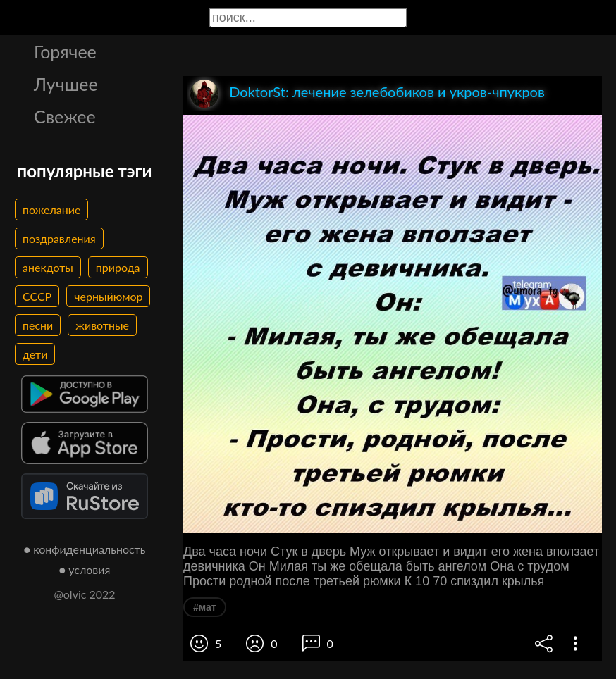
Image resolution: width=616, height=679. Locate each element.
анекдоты (48, 267)
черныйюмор (108, 296)
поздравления (59, 238)
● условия (85, 569)
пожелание (51, 210)
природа (118, 267)
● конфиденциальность (85, 549)
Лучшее (66, 84)
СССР (37, 296)
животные (102, 325)
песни (38, 325)
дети (35, 354)
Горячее (65, 51)
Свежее (65, 116)
